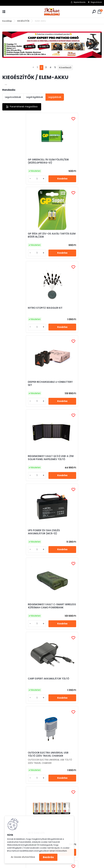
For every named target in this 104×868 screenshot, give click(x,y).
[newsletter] (89, 708)
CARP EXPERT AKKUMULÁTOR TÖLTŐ (76, 383)
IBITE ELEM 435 (64, 461)
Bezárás (48, 857)
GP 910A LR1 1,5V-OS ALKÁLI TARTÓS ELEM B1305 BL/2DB (76, 161)
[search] (94, 12)
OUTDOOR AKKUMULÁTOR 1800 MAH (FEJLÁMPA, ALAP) (51, 541)
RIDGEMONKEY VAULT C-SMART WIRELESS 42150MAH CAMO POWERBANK (24, 385)
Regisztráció (96, 2)
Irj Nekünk (22, 778)
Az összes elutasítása (23, 857)
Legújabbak (55, 97)
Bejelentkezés (80, 2)
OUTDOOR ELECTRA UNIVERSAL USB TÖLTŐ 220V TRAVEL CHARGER (26, 460)
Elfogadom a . (64, 715)
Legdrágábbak (35, 97)
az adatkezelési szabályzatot (55, 715)
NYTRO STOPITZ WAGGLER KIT (23, 234)
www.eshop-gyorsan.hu (59, 865)
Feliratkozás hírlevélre (24, 699)
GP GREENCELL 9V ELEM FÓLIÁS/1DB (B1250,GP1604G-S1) (26, 161)
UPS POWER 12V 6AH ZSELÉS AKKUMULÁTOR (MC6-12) (71, 309)
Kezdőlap (7, 21)
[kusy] (14, 179)
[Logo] (52, 12)
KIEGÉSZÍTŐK (23, 21)
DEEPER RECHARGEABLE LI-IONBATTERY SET (71, 235)
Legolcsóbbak (13, 97)
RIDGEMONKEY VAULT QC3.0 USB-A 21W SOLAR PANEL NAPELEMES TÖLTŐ (27, 309)
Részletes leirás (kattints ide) (72, 734)
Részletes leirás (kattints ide (19, 734)
